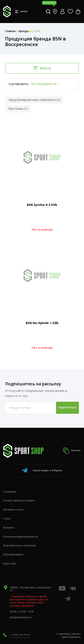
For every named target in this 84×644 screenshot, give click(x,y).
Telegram (42, 470)
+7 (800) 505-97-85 (20, 635)
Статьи (7, 519)
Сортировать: (19, 84)
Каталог (72, 451)
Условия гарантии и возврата (19, 500)
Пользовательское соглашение (20, 545)
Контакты (9, 528)
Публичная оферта (13, 554)
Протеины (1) (18, 109)
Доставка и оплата (13, 510)
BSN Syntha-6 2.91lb (42, 205)
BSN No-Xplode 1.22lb (42, 323)
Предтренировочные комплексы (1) (34, 100)
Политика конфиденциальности (21, 537)
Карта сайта (10, 564)
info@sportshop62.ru (21, 617)
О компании (10, 492)
